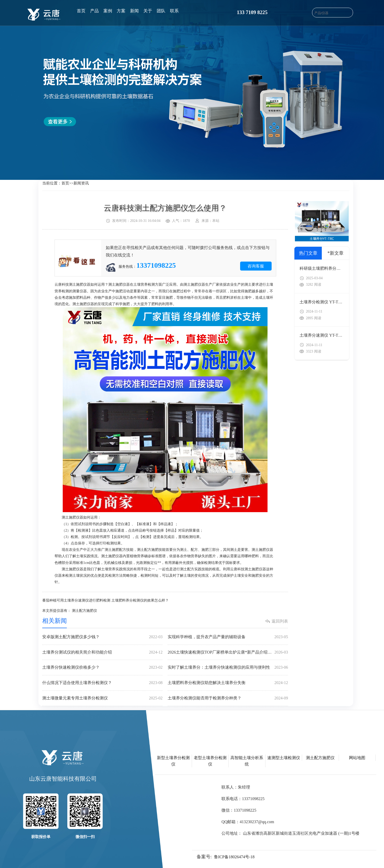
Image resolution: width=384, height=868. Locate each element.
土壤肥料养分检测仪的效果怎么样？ (140, 600)
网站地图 (357, 758)
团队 (161, 11)
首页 (81, 11)
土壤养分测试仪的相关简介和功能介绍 (102, 652)
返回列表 (280, 621)
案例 (108, 11)
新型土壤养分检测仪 (173, 761)
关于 (148, 11)
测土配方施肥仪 (84, 611)
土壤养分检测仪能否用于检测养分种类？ (228, 698)
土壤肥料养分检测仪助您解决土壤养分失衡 (228, 683)
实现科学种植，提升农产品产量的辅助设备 (228, 637)
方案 (121, 11)
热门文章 (308, 253)
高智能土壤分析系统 (247, 761)
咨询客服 (256, 266)
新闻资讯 (81, 183)
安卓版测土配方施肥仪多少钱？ (102, 637)
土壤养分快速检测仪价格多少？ (102, 668)
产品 (94, 11)
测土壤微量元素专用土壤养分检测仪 (102, 698)
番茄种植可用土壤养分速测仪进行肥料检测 (76, 600)
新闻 (134, 11)
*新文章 (335, 253)
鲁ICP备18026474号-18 (234, 857)
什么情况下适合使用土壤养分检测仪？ (102, 683)
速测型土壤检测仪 (284, 758)
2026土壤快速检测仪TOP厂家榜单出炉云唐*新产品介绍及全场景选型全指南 (228, 652)
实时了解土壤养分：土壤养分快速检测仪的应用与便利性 (228, 668)
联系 (174, 11)
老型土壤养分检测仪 (210, 761)
